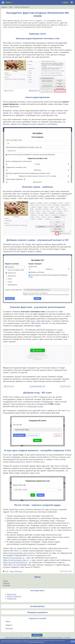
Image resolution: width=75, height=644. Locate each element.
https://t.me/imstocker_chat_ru (16, 560)
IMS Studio (46, 321)
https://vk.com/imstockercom (15, 562)
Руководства (12, 599)
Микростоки (12, 594)
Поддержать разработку (37, 612)
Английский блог (38, 606)
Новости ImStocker (14, 596)
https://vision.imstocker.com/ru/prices (19, 553)
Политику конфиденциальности (36, 642)
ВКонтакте (37, 635)
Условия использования (55, 638)
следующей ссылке (35, 406)
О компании (42, 638)
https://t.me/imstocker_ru (14, 558)
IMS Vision (31, 321)
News (12, 571)
